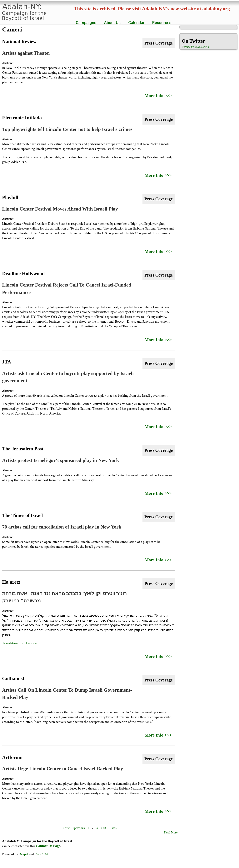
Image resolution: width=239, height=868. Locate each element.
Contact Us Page (48, 846)
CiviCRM (41, 854)
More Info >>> (158, 96)
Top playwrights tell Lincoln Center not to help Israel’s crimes (67, 129)
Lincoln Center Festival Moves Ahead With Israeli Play (60, 209)
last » (114, 828)
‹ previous (79, 828)
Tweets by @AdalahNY (196, 47)
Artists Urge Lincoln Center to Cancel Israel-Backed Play (63, 769)
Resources (161, 23)
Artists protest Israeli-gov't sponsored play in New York (60, 460)
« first (66, 828)
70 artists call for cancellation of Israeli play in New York (62, 527)
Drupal (23, 854)
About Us (111, 23)
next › (104, 828)
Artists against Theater (26, 53)
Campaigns (85, 23)
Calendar (136, 23)
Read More (171, 833)
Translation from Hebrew (19, 643)
